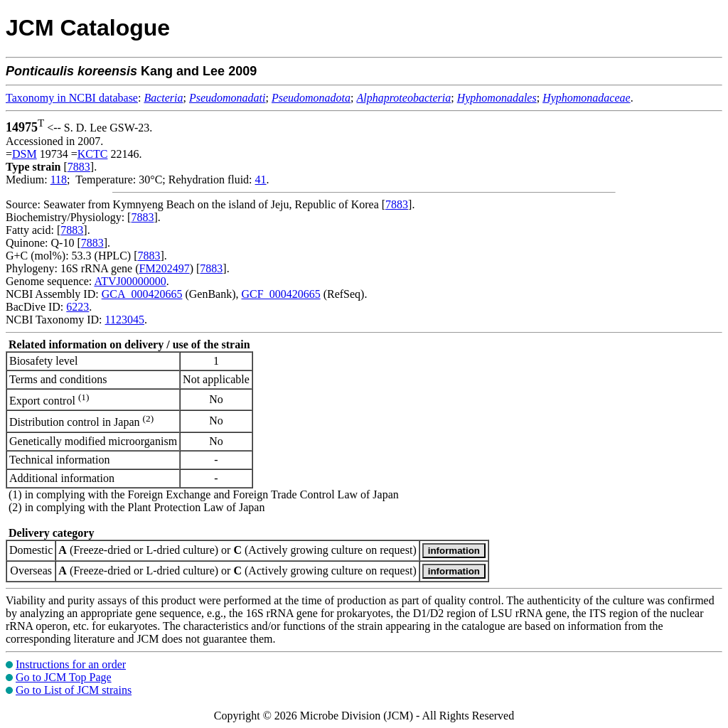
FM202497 (165, 268)
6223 (77, 307)
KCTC (93, 154)
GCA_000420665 (142, 294)
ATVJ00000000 (130, 281)
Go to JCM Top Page (64, 677)
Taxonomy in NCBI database (72, 98)
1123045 (124, 320)
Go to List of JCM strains (74, 690)
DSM (25, 154)
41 (261, 180)
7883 (79, 167)
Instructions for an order (71, 664)
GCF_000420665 (281, 294)
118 (59, 180)
